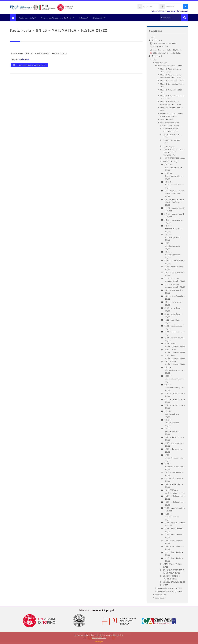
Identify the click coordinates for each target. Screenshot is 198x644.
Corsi (155, 59)
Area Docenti (161, 598)
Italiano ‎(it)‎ (100, 18)
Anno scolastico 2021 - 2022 (170, 66)
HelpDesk (85, 18)
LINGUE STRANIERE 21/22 (174, 158)
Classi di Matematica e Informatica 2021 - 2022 (171, 103)
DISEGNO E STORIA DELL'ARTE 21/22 (171, 130)
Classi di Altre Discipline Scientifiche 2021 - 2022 (171, 76)
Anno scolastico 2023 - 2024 (170, 591)
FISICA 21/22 (168, 146)
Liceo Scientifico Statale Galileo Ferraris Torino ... (171, 124)
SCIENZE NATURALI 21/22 (174, 582)
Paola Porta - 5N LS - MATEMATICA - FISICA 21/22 (39, 53)
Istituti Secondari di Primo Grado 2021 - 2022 (171, 115)
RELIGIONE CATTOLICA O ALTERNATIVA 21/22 (173, 571)
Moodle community (28, 18)
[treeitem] (168, 317)
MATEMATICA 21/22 (171, 161)
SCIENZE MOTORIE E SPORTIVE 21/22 (171, 577)
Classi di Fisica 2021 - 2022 (172, 81)
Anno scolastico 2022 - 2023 (170, 588)
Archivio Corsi (161, 594)
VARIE (165, 585)
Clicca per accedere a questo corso (29, 65)
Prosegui (99, 642)
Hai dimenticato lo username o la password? (170, 11)
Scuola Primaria (167, 119)
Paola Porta (24, 59)
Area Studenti (161, 62)
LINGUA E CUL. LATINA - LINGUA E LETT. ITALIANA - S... (173, 152)
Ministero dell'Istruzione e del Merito (59, 18)
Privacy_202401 (99, 638)
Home (152, 37)
